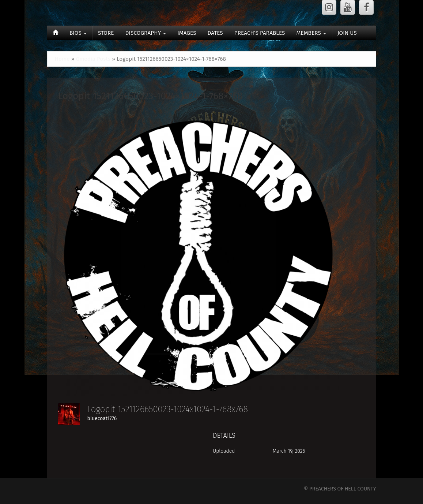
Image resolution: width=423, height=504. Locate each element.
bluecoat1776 (102, 419)
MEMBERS (311, 33)
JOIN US (347, 33)
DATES (215, 33)
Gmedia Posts (93, 59)
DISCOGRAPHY (146, 33)
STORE (106, 33)
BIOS (78, 33)
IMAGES (187, 33)
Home (62, 59)
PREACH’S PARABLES (260, 33)
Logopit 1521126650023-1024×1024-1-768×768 (150, 96)
